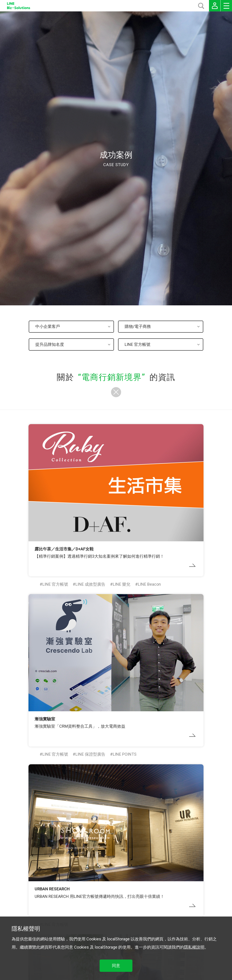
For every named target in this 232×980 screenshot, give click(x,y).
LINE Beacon (149, 584)
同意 (116, 966)
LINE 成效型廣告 (90, 584)
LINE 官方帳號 (55, 584)
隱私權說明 (194, 947)
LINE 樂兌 (122, 584)
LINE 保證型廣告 (90, 754)
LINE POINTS (125, 754)
